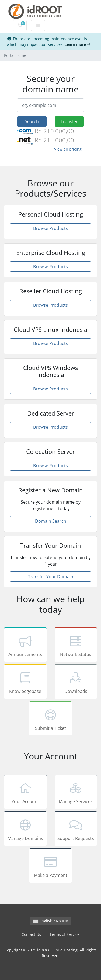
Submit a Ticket (51, 719)
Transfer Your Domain (51, 577)
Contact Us (31, 934)
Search (32, 121)
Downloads (76, 682)
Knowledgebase (25, 682)
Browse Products (50, 228)
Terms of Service (65, 934)
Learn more (78, 44)
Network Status (76, 646)
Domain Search (51, 521)
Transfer (69, 121)
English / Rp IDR (50, 921)
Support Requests (76, 829)
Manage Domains (25, 829)
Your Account (25, 793)
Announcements (25, 646)
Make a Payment (51, 866)
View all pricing (68, 149)
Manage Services (76, 793)
